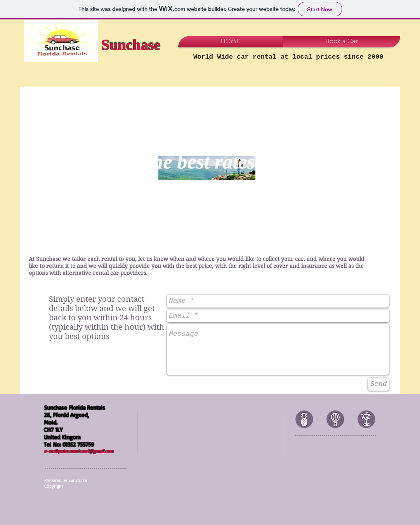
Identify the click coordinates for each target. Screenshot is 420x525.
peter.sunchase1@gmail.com (86, 451)
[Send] (378, 384)
